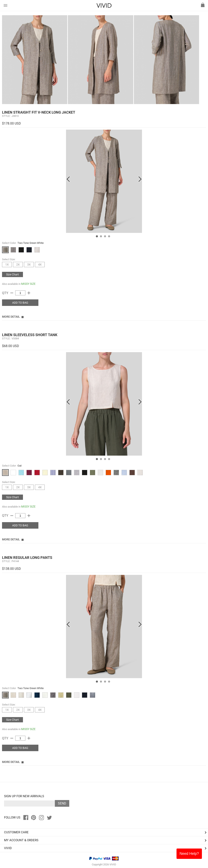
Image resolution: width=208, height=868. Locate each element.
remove (12, 293)
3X (29, 265)
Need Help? (189, 854)
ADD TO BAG (20, 303)
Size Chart (12, 274)
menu (5, 5)
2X (18, 265)
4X (40, 265)
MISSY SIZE (28, 284)
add (29, 293)
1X (7, 265)
